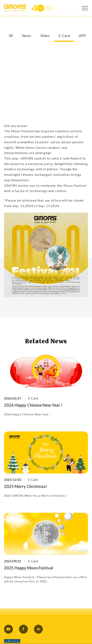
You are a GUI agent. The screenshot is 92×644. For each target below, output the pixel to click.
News (26, 36)
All (11, 36)
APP (82, 36)
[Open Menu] (85, 8)
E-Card (64, 36)
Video (45, 36)
